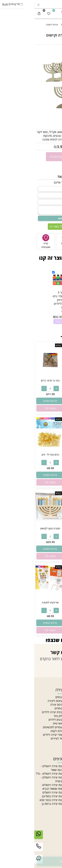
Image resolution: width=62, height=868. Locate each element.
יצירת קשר (52, 830)
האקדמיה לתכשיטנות (49, 705)
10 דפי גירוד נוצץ (46, 602)
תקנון (58, 720)
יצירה (25, 690)
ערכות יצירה (23, 705)
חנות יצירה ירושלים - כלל (16, 774)
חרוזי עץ (56, 792)
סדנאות (56, 738)
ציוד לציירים (23, 738)
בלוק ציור (24, 716)
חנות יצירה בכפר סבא (17, 800)
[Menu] (57, 13)
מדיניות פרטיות (52, 727)
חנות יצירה (54, 697)
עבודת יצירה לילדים (19, 712)
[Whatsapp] (4, 837)
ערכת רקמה (23, 731)
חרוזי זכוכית (54, 789)
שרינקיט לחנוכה (16, 602)
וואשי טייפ (24, 723)
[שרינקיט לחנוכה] (16, 594)
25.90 (47, 542)
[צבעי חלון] (46, 378)
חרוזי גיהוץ (55, 766)
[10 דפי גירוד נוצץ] (46, 594)
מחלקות (56, 735)
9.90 (47, 468)
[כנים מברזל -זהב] (16, 446)
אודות (57, 701)
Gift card (55, 742)
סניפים (57, 712)
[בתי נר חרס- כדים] (16, 378)
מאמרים (56, 708)
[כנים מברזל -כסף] (46, 446)
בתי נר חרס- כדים (16, 380)
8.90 (17, 616)
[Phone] (4, 849)
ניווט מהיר (53, 690)
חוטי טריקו (55, 781)
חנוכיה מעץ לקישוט (46, 528)
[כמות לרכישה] (58, 156)
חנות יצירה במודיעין (19, 796)
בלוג (58, 731)
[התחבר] (47, 13)
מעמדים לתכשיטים (19, 727)
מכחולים (25, 708)
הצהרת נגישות (52, 723)
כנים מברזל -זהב (16, 454)
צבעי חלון (46, 380)
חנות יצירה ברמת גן (19, 804)
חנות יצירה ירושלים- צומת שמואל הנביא (18, 787)
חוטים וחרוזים (50, 759)
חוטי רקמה (55, 785)
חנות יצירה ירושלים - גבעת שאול (18, 768)
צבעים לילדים (22, 720)
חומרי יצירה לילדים (19, 735)
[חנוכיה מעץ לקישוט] (46, 520)
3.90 (26, 147)
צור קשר (56, 716)
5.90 (57, 147)
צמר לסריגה (54, 777)
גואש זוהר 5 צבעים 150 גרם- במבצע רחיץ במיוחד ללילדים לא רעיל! (27, 300)
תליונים (56, 774)
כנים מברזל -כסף (46, 454)
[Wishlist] (15, 13)
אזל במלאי (55, 49)
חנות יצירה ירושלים (19, 792)
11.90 (17, 394)
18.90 (47, 394)
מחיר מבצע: (37, 147)
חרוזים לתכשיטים (51, 796)
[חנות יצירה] (31, 12)
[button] (46, 408)
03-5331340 (45, 838)
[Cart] (5, 13)
